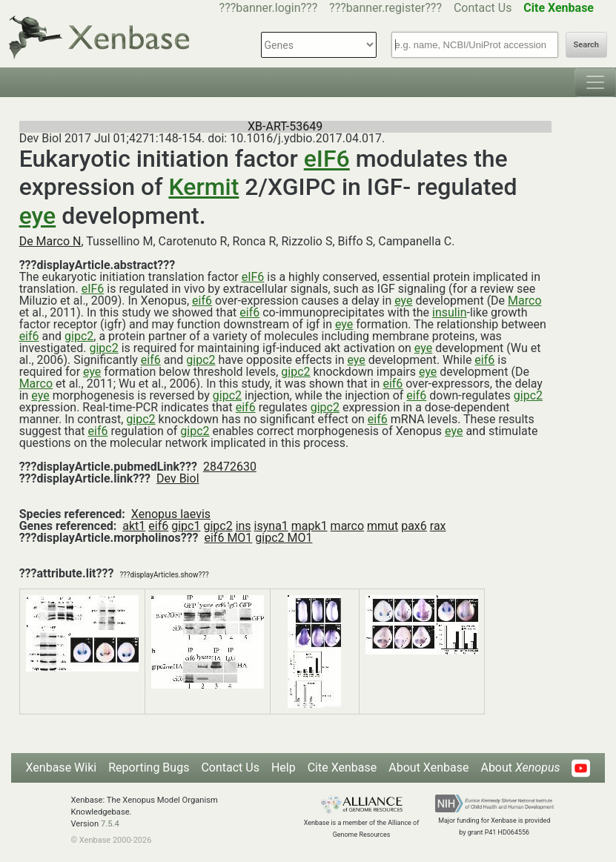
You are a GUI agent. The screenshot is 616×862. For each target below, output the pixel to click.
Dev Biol (178, 478)
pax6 (414, 526)
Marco (524, 301)
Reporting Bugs (149, 767)
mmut (382, 526)
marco (348, 526)
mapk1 (309, 526)
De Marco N (50, 241)
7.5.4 (110, 824)
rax (438, 526)
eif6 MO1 (228, 538)
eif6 (202, 301)
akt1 (134, 526)
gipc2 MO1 (284, 538)
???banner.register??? (385, 8)
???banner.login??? (269, 8)
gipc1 (186, 526)
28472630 (230, 467)
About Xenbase (428, 767)
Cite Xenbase (342, 767)
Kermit (203, 187)
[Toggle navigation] (595, 82)
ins (244, 526)
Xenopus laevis (171, 514)
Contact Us (483, 8)
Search (586, 45)
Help (284, 767)
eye (38, 216)
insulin (449, 312)
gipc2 (79, 336)
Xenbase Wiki (62, 767)
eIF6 (327, 159)
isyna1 (271, 526)
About (520, 767)
